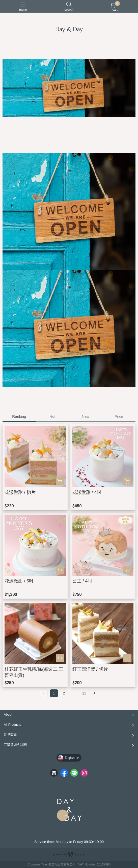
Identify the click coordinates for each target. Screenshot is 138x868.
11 (84, 693)
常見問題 (10, 735)
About (8, 715)
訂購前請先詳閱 (15, 745)
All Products (12, 725)
